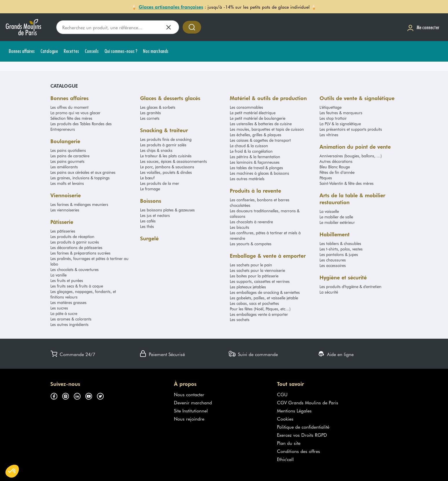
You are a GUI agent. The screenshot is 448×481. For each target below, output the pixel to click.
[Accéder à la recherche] (192, 27)
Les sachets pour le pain (251, 265)
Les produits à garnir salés (163, 145)
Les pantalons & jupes (339, 254)
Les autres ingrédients (69, 324)
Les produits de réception (72, 236)
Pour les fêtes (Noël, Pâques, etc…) (260, 309)
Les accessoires (333, 265)
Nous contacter (189, 394)
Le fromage (150, 189)
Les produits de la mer (160, 183)
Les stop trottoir (333, 118)
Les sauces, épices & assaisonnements (173, 161)
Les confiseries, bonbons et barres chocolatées (260, 202)
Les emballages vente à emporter (259, 314)
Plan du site (289, 443)
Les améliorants (64, 167)
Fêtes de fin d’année (337, 172)
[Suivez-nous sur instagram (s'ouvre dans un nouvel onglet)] (68, 395)
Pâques (326, 178)
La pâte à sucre (64, 313)
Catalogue (64, 86)
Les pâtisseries (63, 231)
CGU (282, 394)
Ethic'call (285, 459)
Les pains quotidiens (68, 150)
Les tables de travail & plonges (256, 168)
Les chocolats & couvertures (75, 269)
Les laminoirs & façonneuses (255, 162)
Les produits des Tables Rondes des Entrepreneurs (81, 126)
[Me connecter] (423, 27)
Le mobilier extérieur (337, 222)
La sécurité (329, 292)
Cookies (285, 419)
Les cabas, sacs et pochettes (254, 303)
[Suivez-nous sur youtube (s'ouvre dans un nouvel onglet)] (91, 395)
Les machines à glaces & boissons (259, 173)
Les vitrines (329, 135)
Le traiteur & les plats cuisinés (166, 156)
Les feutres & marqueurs (341, 113)
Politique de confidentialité (303, 427)
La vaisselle (329, 211)
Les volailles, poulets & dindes (166, 172)
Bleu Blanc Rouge (335, 167)
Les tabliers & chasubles (340, 243)
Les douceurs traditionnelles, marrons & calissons (265, 213)
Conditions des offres (299, 451)
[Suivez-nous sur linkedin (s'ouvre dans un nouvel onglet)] (79, 395)
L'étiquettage (331, 107)
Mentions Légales (294, 410)
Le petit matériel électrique (253, 113)
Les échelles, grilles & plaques (256, 135)
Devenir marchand (193, 402)
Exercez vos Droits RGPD (302, 435)
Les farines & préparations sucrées (80, 253)
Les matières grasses (68, 302)
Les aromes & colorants (71, 319)
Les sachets (240, 319)
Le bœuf (147, 178)
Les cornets (150, 118)
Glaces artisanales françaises (171, 7)
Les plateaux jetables (248, 287)
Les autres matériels (247, 179)
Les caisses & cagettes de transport (260, 140)
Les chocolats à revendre (251, 222)
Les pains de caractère (70, 156)
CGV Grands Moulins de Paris (308, 402)
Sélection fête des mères (71, 118)
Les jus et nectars (155, 215)
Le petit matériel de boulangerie (258, 118)
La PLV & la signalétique (340, 124)
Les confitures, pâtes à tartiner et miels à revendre (265, 235)
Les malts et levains (67, 183)
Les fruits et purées (67, 280)
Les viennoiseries (65, 210)
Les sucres (59, 308)
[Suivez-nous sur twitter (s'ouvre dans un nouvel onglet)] (102, 395)
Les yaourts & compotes (251, 244)
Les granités (150, 113)
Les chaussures (333, 260)
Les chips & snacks (156, 150)
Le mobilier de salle (336, 217)
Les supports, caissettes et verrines (260, 281)
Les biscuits (239, 227)
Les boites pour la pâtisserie (254, 276)
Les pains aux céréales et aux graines (83, 172)
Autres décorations (336, 161)
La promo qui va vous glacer (75, 113)
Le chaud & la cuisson (249, 146)
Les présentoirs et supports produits (351, 129)
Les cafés (148, 221)
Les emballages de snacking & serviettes (265, 292)
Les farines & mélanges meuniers (79, 204)
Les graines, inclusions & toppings (80, 178)
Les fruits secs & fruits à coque (77, 286)
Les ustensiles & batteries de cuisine (261, 124)
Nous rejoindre (189, 419)
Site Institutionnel (191, 410)
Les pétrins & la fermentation (255, 157)
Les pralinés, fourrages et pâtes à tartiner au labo (89, 261)
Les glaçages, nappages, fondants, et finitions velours (83, 294)
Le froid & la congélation (251, 151)
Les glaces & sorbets (158, 107)
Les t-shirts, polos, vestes (341, 249)
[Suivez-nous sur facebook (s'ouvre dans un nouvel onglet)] (56, 395)
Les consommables (246, 107)
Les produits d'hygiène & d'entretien (350, 286)
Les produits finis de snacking (166, 139)
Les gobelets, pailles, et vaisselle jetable (264, 298)
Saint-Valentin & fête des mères (347, 183)
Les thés (147, 226)
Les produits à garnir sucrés (75, 242)
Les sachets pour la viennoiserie (257, 270)
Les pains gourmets (67, 161)
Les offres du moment (69, 107)
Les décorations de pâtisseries (76, 247)
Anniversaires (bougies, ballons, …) (351, 156)
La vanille (58, 275)
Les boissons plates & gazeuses (167, 210)
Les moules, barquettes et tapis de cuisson (267, 129)
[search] (118, 27)
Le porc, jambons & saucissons (167, 167)
